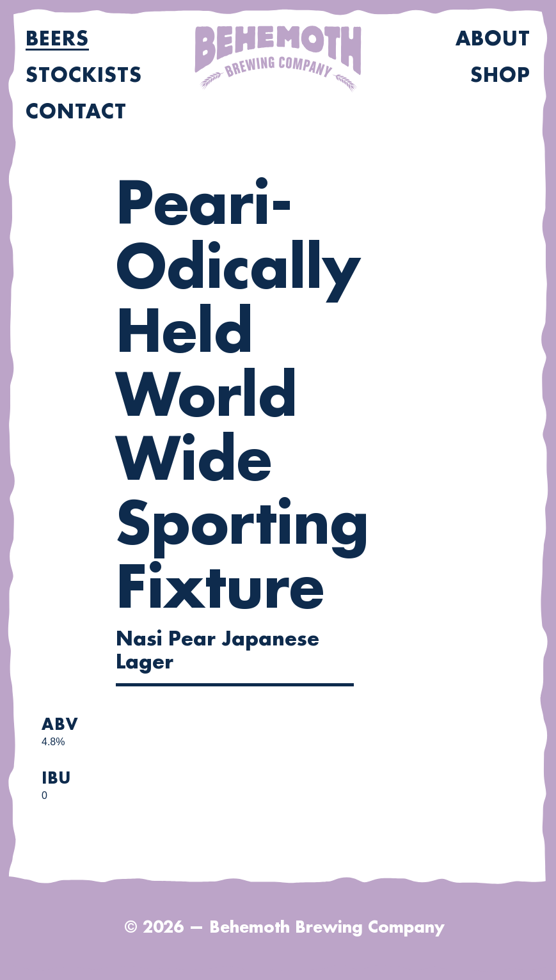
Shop (500, 75)
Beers (57, 39)
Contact (76, 112)
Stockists (84, 75)
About (493, 39)
